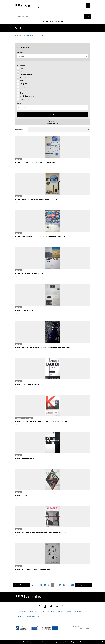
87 (60, 585)
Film (21, 71)
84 (49, 585)
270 (73, 585)
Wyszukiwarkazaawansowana (52, 122)
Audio (21, 68)
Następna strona (84, 585)
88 (64, 585)
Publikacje (23, 78)
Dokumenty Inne (25, 99)
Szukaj (88, 17)
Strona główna (29, 35)
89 (68, 585)
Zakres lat (20, 52)
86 (56, 585)
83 (45, 585)
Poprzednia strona (21, 585)
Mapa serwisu (34, 612)
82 (41, 585)
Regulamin (78, 612)
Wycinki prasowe (25, 87)
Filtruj (53, 115)
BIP (43, 612)
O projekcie (50, 612)
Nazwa (19, 104)
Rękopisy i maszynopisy (27, 96)
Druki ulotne (23, 90)
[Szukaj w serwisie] (49, 17)
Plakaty (22, 93)
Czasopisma (23, 84)
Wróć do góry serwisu (33, 616)
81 (37, 585)
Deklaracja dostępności (64, 612)
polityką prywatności (77, 642)
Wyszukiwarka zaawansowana (52, 22)
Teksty (22, 81)
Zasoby (41, 35)
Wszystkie (53, 56)
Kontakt (20, 616)
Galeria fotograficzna (26, 74)
